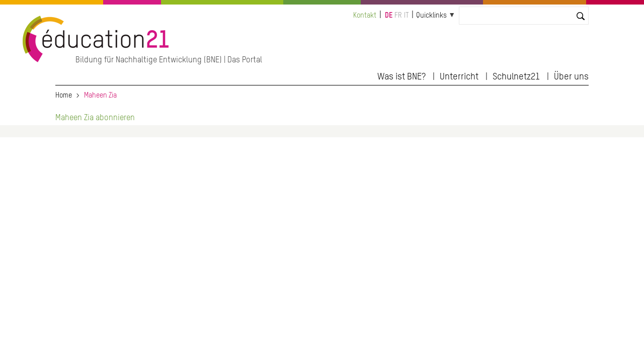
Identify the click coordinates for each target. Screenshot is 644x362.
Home (64, 96)
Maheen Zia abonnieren (95, 118)
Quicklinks (431, 16)
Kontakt (365, 16)
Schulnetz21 (516, 77)
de (389, 16)
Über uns (571, 77)
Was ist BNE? (401, 77)
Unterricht (459, 77)
